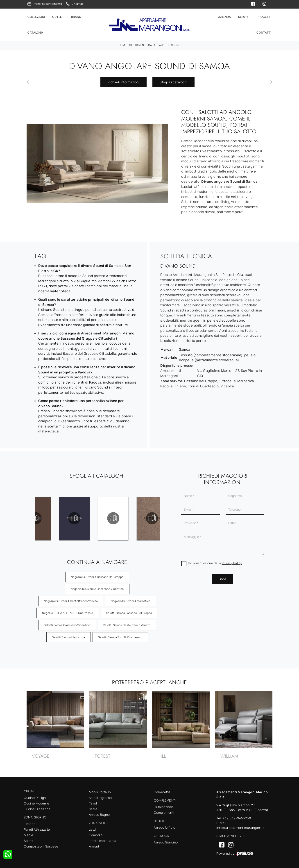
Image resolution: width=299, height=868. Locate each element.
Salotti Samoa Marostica (69, 636)
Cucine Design (35, 797)
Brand (76, 16)
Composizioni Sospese (41, 845)
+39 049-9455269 (237, 817)
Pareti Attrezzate (37, 828)
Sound (176, 44)
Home (123, 44)
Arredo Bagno (99, 814)
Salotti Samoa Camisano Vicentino (67, 624)
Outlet (58, 16)
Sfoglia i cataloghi (173, 81)
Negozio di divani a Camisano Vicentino (97, 588)
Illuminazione (164, 806)
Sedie (93, 808)
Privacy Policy (232, 562)
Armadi (94, 845)
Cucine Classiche (37, 808)
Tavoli (93, 802)
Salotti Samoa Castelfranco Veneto (127, 624)
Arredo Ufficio (164, 826)
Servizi (244, 16)
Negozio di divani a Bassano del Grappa (97, 576)
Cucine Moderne (36, 802)
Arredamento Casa (142, 44)
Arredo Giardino (166, 841)
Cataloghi (36, 32)
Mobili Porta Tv (100, 791)
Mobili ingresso (100, 797)
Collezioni (36, 16)
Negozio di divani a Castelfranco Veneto (71, 600)
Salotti (163, 44)
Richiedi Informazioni (124, 81)
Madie (29, 834)
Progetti (264, 16)
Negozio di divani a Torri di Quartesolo (68, 612)
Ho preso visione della (215, 562)
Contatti (264, 32)
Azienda (225, 16)
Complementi (164, 812)
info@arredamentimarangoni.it (240, 827)
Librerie (30, 823)
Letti (92, 828)
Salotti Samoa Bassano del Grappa (129, 612)
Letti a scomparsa (103, 840)
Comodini (96, 834)
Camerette (162, 791)
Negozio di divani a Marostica (131, 600)
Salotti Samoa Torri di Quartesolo (120, 636)
